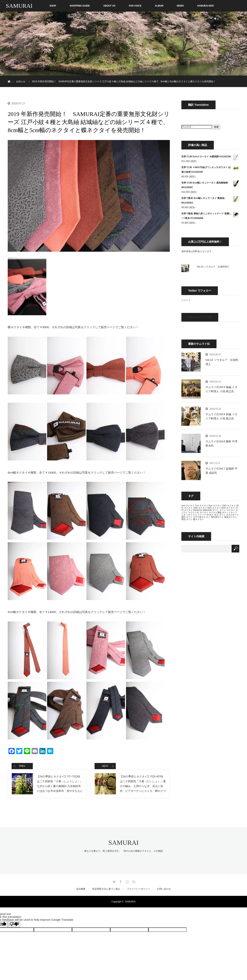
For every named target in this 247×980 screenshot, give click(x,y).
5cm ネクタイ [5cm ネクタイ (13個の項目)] (188, 506)
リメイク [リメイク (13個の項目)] (202, 515)
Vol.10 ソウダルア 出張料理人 (213, 267)
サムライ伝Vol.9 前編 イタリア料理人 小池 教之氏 (221, 416)
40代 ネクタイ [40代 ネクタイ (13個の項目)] (200, 508)
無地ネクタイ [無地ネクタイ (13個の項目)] (231, 517)
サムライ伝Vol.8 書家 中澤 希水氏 (221, 443)
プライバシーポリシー (139, 889)
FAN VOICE (135, 6)
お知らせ (21, 81)
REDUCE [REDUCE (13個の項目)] (198, 510)
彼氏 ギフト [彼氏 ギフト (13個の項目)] (187, 517)
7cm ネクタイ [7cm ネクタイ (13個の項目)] (201, 506)
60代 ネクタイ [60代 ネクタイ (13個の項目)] (228, 508)
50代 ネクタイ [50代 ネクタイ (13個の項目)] (214, 508)
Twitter (114, 881)
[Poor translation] (14, 924)
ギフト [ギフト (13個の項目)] (216, 510)
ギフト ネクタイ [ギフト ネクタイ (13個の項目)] (227, 510)
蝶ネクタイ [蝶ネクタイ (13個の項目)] (198, 519)
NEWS (180, 6)
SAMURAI (19, 6)
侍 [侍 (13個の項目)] (208, 515)
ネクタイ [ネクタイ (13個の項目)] (204, 512)
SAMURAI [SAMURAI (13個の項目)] (207, 510)
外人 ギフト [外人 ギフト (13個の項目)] (220, 515)
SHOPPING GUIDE (80, 6)
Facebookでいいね (200, 317)
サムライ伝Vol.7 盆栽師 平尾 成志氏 (221, 471)
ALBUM (159, 6)
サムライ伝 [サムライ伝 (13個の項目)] (194, 512)
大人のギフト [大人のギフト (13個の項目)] (233, 515)
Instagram (127, 881)
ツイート (186, 300)
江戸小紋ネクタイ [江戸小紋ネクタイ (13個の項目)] (202, 517)
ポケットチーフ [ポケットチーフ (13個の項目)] (230, 512)
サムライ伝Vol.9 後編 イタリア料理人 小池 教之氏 (221, 389)
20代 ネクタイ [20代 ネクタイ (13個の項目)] (229, 506)
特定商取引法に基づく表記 (106, 889)
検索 (216, 127)
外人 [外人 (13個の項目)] (211, 515)
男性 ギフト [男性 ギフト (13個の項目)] (187, 519)
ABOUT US (109, 6)
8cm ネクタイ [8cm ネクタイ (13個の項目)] (215, 506)
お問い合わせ (164, 889)
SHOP (45, 6)
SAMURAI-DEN (205, 6)
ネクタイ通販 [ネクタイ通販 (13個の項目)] (215, 512)
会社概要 (81, 889)
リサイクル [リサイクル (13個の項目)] (192, 515)
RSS (133, 881)
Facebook (120, 881)
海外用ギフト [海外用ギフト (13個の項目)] (217, 517)
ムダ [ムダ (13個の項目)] (184, 515)
